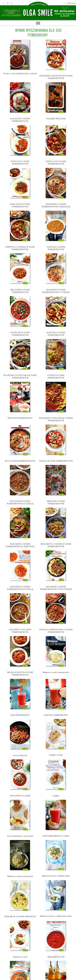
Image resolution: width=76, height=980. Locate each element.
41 (61, 454)
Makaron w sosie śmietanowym (56, 672)
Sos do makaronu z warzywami (20, 836)
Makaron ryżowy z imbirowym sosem (56, 916)
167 (61, 666)
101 (61, 869)
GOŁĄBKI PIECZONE (56, 119)
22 (25, 112)
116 (61, 240)
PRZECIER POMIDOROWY (20, 418)
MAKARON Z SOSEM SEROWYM (20, 916)
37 (25, 910)
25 (61, 326)
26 (61, 369)
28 (25, 870)
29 (61, 748)
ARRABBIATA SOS (56, 957)
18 (25, 66)
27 (61, 537)
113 (25, 198)
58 (25, 411)
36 (25, 369)
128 (25, 666)
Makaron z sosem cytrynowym (20, 876)
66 (61, 283)
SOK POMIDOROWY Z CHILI (56, 836)
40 (61, 155)
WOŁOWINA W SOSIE (20, 796)
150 (25, 623)
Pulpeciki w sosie (20, 957)
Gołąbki (56, 796)
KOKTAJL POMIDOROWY (56, 715)
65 (25, 155)
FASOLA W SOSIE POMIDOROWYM (56, 461)
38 (25, 709)
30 (61, 69)
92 (61, 112)
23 (61, 198)
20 (25, 326)
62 (25, 950)
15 (61, 411)
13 (61, 580)
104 (25, 749)
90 (25, 454)
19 (61, 950)
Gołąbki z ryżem (56, 755)
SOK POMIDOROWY (20, 715)
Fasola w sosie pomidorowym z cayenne (20, 73)
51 (61, 709)
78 (25, 283)
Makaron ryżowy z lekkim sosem (56, 876)
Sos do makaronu (20, 755)
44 (25, 240)
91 (25, 789)
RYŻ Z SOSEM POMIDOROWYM (20, 461)
